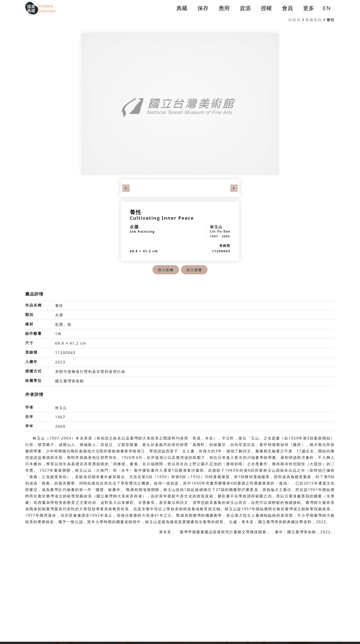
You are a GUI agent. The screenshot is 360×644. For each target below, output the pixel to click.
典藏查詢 (314, 20)
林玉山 (61, 408)
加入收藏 (165, 270)
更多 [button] (309, 8)
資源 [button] (245, 8)
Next (234, 188)
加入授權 (195, 270)
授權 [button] (266, 8)
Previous (126, 188)
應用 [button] (224, 8)
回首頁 (295, 20)
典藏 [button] (182, 8)
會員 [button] (287, 8)
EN (327, 8)
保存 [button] (203, 8)
